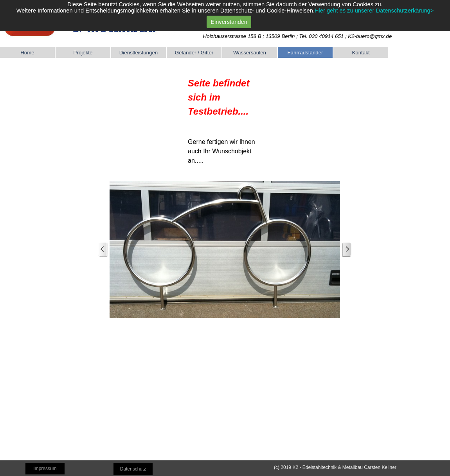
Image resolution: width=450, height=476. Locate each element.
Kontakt (361, 53)
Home (27, 53)
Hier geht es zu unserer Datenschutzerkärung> (374, 7)
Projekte (83, 53)
